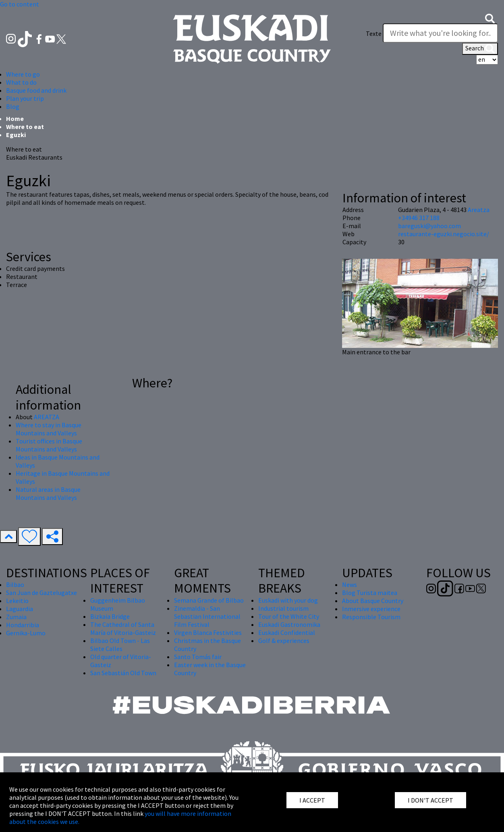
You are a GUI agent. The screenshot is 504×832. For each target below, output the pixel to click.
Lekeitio (17, 601)
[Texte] (440, 33)
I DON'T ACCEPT (430, 800)
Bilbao (15, 584)
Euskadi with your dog (288, 600)
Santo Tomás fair (198, 657)
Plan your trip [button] (25, 98)
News (349, 584)
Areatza (479, 210)
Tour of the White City (289, 616)
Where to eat (25, 127)
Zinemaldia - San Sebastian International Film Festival (207, 616)
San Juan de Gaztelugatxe (41, 593)
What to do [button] (21, 82)
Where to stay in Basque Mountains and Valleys (49, 429)
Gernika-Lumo (26, 633)
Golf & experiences (284, 641)
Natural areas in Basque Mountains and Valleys (48, 493)
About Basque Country (373, 601)
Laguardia (20, 609)
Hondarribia (23, 625)
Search (480, 49)
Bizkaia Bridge (110, 616)
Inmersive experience (371, 609)
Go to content (20, 4)
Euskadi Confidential (287, 632)
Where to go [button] (23, 74)
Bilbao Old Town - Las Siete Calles (120, 645)
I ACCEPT (312, 800)
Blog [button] (13, 106)
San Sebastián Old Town (123, 673)
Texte (374, 33)
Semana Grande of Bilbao (209, 600)
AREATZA (47, 417)
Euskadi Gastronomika (289, 624)
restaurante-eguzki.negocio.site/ (444, 234)
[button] (490, 18)
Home (15, 119)
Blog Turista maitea (370, 593)
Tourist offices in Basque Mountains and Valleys (49, 445)
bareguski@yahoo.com (429, 226)
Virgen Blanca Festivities (208, 632)
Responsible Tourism (371, 617)
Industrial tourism (283, 608)
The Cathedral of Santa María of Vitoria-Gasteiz (123, 628)
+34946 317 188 (419, 218)
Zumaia (16, 617)
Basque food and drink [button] (36, 90)
